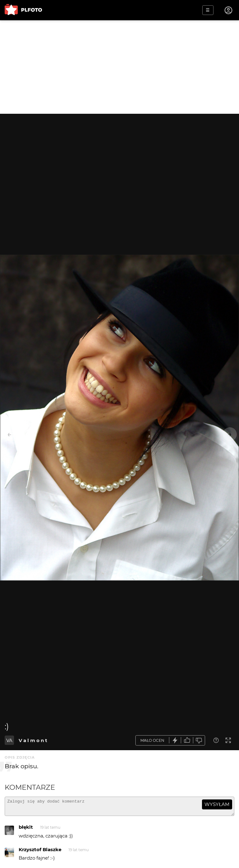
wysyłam (217, 804)
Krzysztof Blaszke (40, 852)
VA (9, 740)
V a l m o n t (33, 740)
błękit (26, 830)
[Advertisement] (119, 67)
